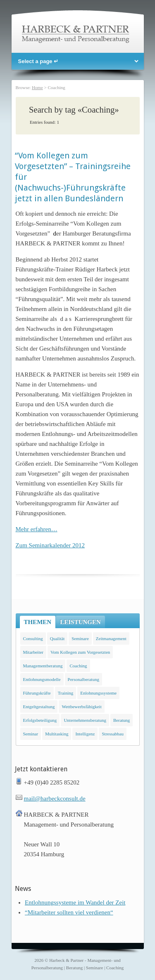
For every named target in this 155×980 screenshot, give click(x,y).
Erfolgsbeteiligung (40, 720)
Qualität (57, 638)
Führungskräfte (37, 693)
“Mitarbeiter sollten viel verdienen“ (69, 912)
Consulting (33, 638)
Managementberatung (43, 666)
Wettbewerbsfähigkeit (81, 707)
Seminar (31, 734)
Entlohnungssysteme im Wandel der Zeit (75, 902)
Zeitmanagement (111, 638)
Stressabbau (113, 734)
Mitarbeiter (33, 652)
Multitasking (57, 734)
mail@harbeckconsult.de (55, 799)
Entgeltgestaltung (39, 707)
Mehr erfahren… (37, 529)
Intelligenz (85, 734)
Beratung (122, 720)
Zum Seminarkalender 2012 (50, 545)
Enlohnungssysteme (98, 693)
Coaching (78, 666)
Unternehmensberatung (85, 720)
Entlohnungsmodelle (42, 679)
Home (37, 87)
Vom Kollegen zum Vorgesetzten (80, 652)
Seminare (80, 638)
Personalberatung (83, 679)
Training (66, 693)
